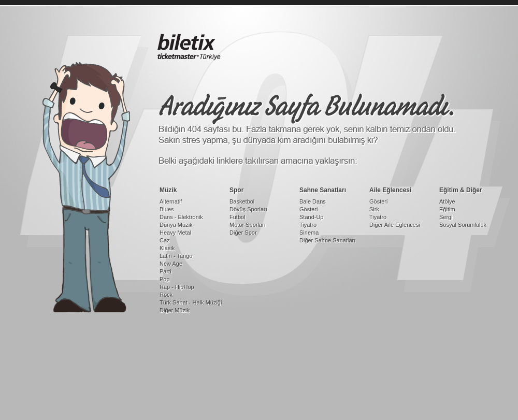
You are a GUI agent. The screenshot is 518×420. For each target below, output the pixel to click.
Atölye (447, 201)
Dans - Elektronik (181, 217)
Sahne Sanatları (323, 190)
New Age (171, 264)
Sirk (374, 209)
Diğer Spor (243, 233)
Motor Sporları (248, 225)
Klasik (167, 248)
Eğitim (447, 209)
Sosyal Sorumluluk (463, 225)
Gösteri (308, 209)
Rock (166, 295)
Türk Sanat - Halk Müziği (191, 302)
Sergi (446, 217)
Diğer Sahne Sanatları (327, 240)
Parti (166, 271)
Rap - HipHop (177, 287)
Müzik (168, 190)
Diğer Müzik (175, 310)
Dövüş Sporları (248, 209)
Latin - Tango (176, 256)
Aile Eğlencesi (390, 190)
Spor (236, 190)
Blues (167, 209)
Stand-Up (311, 217)
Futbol (238, 217)
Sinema (309, 233)
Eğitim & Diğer (461, 190)
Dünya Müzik (176, 225)
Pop (165, 279)
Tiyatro (308, 225)
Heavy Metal (175, 233)
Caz (165, 240)
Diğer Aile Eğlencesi (395, 225)
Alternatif (171, 201)
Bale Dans (313, 201)
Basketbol (242, 201)
